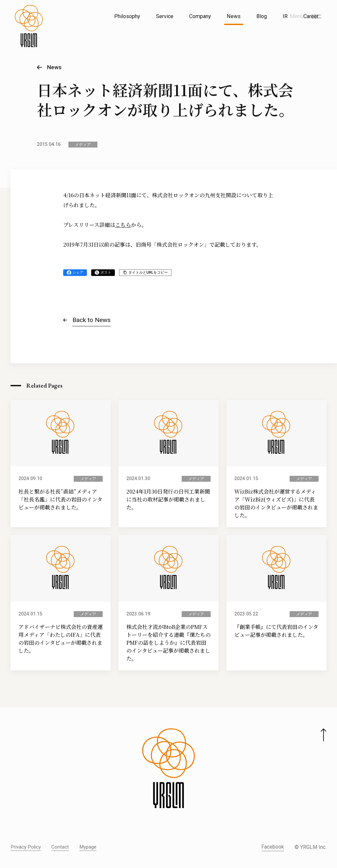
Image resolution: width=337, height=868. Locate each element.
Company (200, 16)
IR (285, 16)
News (234, 16)
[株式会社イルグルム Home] (29, 32)
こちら (123, 225)
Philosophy (127, 16)
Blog (262, 16)
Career (311, 16)
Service (165, 16)
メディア (83, 145)
